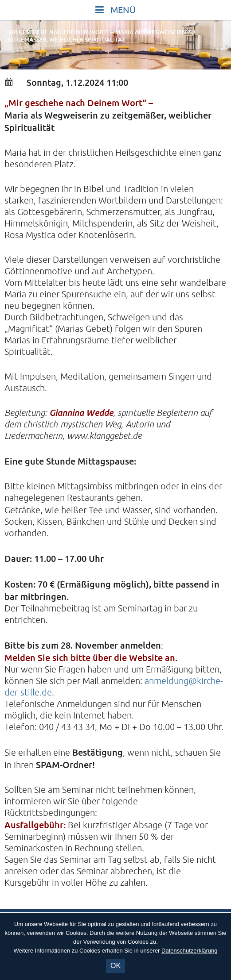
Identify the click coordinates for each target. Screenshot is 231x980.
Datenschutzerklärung (189, 951)
